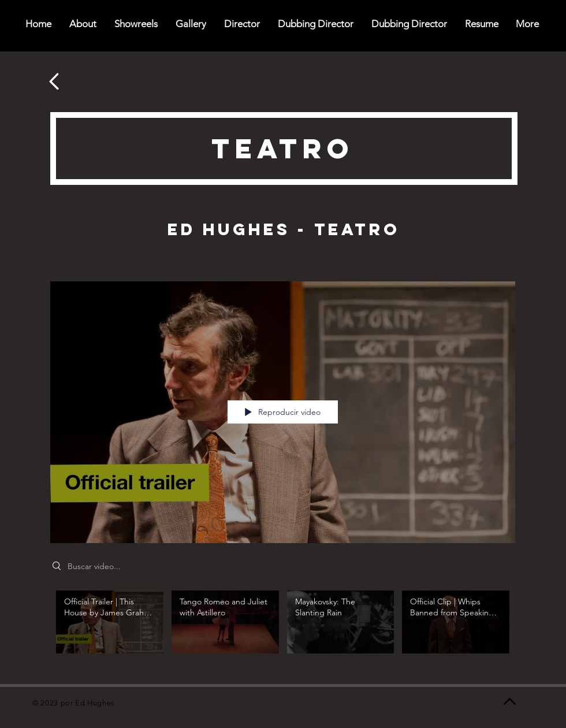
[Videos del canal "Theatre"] (283, 629)
